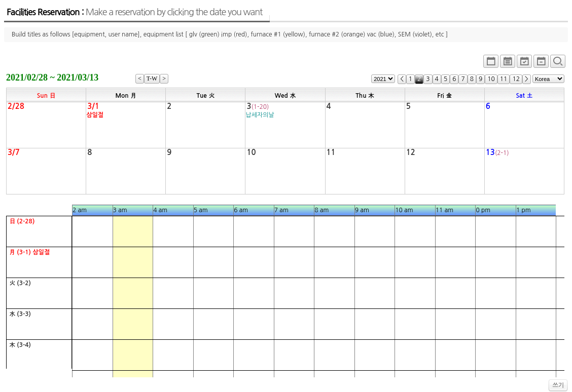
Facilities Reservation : (134, 12)
